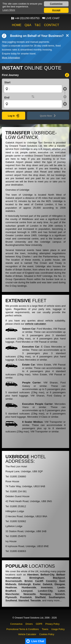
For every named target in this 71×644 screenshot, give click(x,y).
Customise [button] (56, 4)
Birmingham (37, 578)
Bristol (29, 581)
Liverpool (27, 591)
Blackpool (59, 578)
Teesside (35, 600)
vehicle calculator (35, 324)
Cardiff (39, 581)
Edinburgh (25, 584)
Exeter (37, 584)
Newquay (45, 594)
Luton (61, 591)
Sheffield (40, 597)
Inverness (47, 587)
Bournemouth (14, 581)
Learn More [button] (9, 10)
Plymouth (11, 597)
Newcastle (30, 594)
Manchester (12, 594)
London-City (45, 591)
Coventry (51, 581)
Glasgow (60, 584)
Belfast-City (47, 575)
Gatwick (48, 584)
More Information (11, 58)
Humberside (29, 587)
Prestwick (26, 597)
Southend (11, 600)
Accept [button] (56, 10)
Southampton (57, 597)
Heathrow (11, 587)
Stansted (24, 600)
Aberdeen (33, 575)
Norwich (60, 594)
